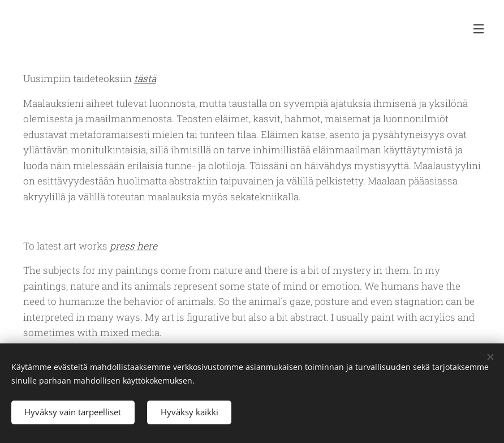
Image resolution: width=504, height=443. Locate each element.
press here (133, 246)
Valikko (479, 29)
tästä (145, 78)
